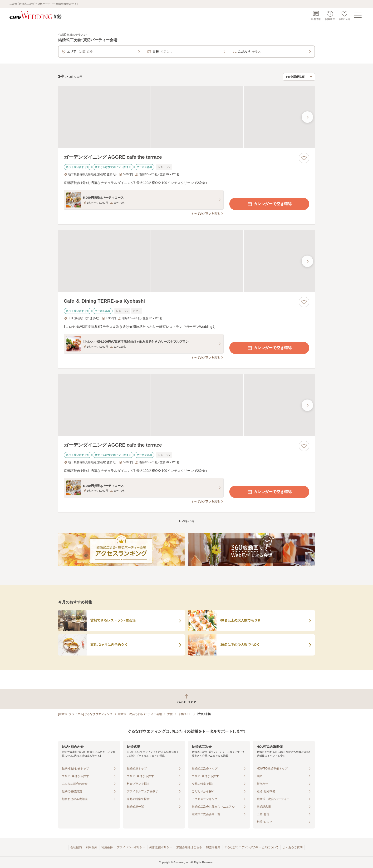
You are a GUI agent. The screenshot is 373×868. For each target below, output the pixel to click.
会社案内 (76, 847)
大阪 (170, 714)
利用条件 (107, 847)
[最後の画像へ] (307, 117)
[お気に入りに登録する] (304, 158)
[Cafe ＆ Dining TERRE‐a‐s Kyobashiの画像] (186, 261)
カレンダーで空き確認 (269, 204)
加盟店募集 (213, 847)
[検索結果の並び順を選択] (299, 77)
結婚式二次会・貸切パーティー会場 (140, 714)
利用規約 (92, 847)
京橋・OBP (185, 714)
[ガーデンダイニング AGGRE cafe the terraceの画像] (186, 117)
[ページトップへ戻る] (186, 699)
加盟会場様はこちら (189, 847)
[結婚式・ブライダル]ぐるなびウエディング (85, 714)
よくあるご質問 (293, 847)
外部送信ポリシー (161, 847)
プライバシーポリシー (131, 847)
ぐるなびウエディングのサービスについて (251, 847)
